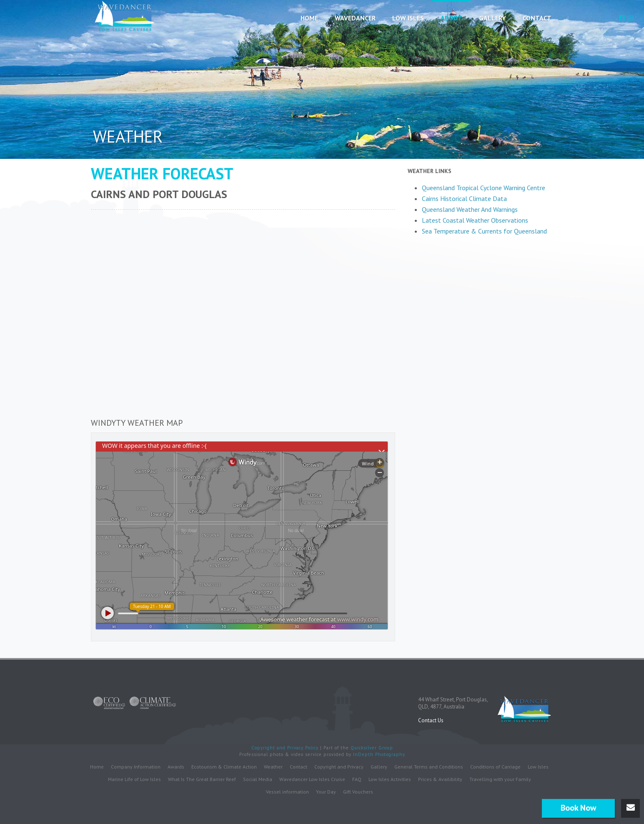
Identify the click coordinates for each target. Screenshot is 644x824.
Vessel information (287, 791)
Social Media (258, 779)
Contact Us (431, 720)
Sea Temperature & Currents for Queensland (484, 231)
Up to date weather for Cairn (549, 229)
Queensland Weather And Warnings (470, 209)
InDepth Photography (379, 754)
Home (309, 18)
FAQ (357, 779)
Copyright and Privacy (339, 766)
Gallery (492, 18)
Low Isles (408, 18)
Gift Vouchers (358, 791)
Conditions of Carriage (495, 766)
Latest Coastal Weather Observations (475, 220)
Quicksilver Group (372, 747)
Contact (537, 18)
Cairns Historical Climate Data (464, 198)
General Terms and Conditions (429, 766)
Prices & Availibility (440, 779)
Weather (273, 766)
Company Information (136, 766)
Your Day (326, 791)
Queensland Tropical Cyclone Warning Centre (484, 188)
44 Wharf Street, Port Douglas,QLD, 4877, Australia (453, 703)
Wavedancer (355, 18)
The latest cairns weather (481, 238)
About (451, 18)
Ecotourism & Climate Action (224, 766)
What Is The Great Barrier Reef (202, 779)
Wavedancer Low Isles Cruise (312, 779)
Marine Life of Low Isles (134, 779)
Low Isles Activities (390, 779)
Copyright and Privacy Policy (286, 747)
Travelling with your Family (500, 779)
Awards (176, 766)
